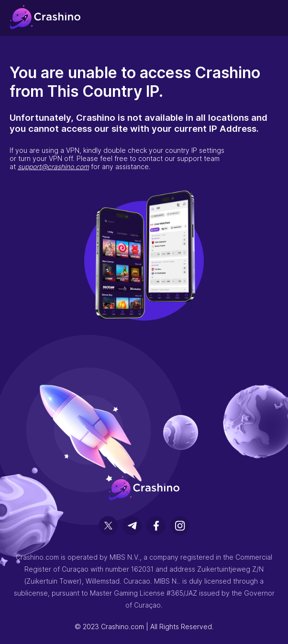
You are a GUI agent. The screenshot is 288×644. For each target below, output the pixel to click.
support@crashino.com (53, 167)
